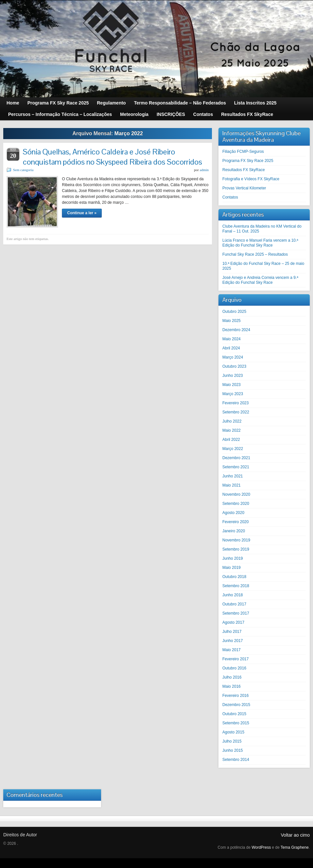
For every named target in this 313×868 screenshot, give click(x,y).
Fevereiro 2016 (236, 696)
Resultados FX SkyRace (244, 170)
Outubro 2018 (234, 577)
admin (204, 170)
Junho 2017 (233, 641)
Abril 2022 (231, 440)
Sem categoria (23, 170)
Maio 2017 (231, 650)
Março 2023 (233, 394)
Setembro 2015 (236, 723)
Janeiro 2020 (234, 531)
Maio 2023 (231, 385)
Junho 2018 (233, 595)
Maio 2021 (231, 485)
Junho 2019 (233, 558)
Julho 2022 (232, 421)
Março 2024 (233, 357)
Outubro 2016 (234, 668)
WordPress (261, 847)
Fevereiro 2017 (236, 659)
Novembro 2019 (236, 540)
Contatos (230, 197)
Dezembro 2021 (236, 458)
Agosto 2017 (233, 622)
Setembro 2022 (236, 412)
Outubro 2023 (234, 366)
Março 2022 (233, 449)
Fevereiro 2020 (236, 522)
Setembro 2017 (236, 613)
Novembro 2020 (236, 494)
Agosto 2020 (233, 513)
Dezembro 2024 (236, 330)
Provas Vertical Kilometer (244, 188)
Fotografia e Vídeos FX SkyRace (251, 179)
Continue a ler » (82, 213)
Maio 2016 (231, 686)
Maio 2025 (231, 321)
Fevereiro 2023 (236, 403)
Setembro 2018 (236, 586)
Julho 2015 (232, 741)
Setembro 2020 (236, 504)
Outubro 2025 (234, 312)
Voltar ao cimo (295, 835)
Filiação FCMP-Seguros (243, 152)
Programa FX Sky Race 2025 (248, 161)
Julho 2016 (232, 677)
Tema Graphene (295, 847)
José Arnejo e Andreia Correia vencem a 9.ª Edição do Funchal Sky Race (260, 280)
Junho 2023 (233, 376)
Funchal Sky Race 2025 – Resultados (255, 254)
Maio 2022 (231, 430)
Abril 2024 (231, 348)
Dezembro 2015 (236, 705)
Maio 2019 (231, 568)
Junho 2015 (233, 750)
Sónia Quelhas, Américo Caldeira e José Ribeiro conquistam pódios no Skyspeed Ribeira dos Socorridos (112, 157)
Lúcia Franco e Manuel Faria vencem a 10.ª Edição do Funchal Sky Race (260, 243)
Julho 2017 (232, 632)
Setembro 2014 (236, 760)
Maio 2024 (231, 339)
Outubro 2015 (234, 714)
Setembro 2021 (236, 467)
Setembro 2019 (236, 549)
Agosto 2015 (233, 732)
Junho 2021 (233, 476)
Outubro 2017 (234, 604)
